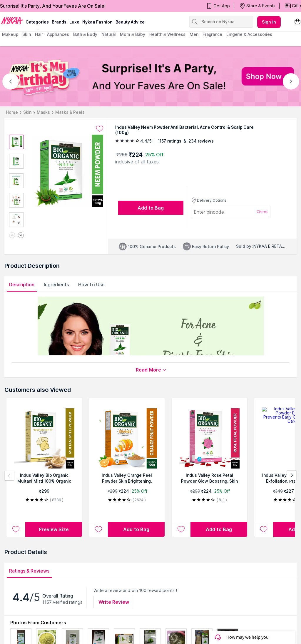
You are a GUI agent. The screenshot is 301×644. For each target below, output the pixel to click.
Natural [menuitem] (109, 34)
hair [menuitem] (39, 34)
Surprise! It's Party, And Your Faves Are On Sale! (53, 6)
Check (262, 212)
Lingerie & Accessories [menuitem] (249, 34)
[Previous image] (12, 236)
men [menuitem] (194, 34)
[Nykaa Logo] (12, 20)
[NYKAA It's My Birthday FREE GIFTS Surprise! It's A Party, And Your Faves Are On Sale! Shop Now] (150, 76)
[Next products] (292, 476)
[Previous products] (9, 476)
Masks (43, 112)
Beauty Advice (130, 22)
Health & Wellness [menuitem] (168, 34)
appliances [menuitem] (58, 34)
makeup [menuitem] (10, 34)
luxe (74, 22)
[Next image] (21, 236)
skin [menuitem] (27, 34)
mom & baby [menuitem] (132, 34)
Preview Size (54, 529)
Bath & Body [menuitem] (85, 34)
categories (37, 22)
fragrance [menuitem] (212, 34)
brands (59, 22)
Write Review (114, 602)
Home (12, 112)
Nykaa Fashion (97, 22)
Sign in (269, 22)
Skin (27, 112)
